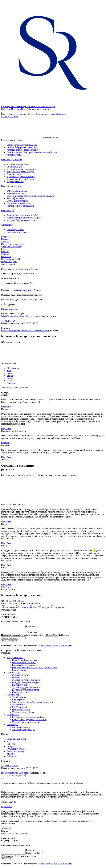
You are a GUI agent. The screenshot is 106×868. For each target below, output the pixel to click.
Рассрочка (6, 237)
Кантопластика (19, 671)
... (9, 587)
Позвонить (8, 607)
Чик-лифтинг (18, 701)
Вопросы (11, 383)
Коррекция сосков (21, 693)
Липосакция (12, 725)
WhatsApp (6, 316)
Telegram (44, 607)
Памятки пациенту (15, 752)
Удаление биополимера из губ (26, 723)
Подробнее (6, 407)
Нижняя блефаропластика (24, 663)
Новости (5, 252)
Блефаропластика (17, 330)
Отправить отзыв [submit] (10, 642)
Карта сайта (7, 807)
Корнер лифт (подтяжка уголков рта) (29, 720)
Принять (6, 829)
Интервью (6, 257)
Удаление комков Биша (23, 713)
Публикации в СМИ (10, 259)
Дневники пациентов (11, 247)
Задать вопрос (34, 316)
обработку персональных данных (56, 646)
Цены (9, 373)
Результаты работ (9, 262)
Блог (3, 249)
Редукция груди (19, 686)
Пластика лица (14, 696)
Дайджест (6, 254)
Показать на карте (10, 309)
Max (34, 607)
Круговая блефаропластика (38, 330)
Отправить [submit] (7, 860)
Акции (10, 376)
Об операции (13, 368)
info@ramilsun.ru (19, 316)
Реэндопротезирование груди (26, 683)
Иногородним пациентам (13, 244)
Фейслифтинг (19, 705)
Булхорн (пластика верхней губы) (28, 718)
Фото (9, 371)
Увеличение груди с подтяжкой (27, 681)
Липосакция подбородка (24, 730)
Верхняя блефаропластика (24, 661)
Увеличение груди (21, 676)
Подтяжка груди (20, 678)
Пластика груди (14, 673)
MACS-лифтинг (20, 708)
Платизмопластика (21, 710)
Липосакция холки (21, 728)
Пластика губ (13, 715)
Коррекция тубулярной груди (26, 691)
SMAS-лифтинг (20, 698)
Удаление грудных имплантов (26, 688)
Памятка (5, 239)
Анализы (5, 242)
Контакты (6, 328)
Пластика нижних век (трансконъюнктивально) (34, 668)
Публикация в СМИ (16, 750)
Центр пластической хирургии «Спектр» (20, 269)
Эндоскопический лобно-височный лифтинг (33, 703)
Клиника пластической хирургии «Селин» (21, 290)
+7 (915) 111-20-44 (10, 321)
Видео (10, 378)
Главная (5, 330)
